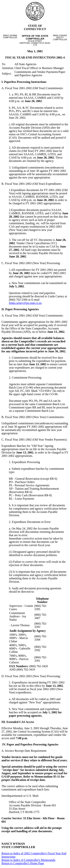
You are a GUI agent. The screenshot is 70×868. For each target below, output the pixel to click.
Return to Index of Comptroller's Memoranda (28, 860)
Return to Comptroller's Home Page (23, 863)
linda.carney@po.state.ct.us (25, 303)
